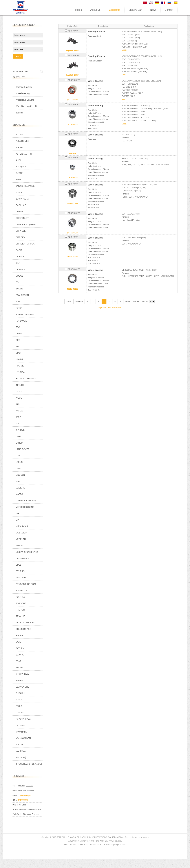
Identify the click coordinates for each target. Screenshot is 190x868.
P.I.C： (15, 805)
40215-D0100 (72, 289)
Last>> (136, 302)
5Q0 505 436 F (72, 75)
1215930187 (23, 800)
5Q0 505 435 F (72, 51)
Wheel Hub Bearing (25, 100)
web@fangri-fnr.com (28, 795)
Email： (16, 795)
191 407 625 (72, 124)
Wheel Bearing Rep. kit (26, 106)
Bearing (19, 113)
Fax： (15, 791)
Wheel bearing (95, 81)
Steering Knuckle (97, 32)
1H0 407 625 (72, 257)
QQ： (15, 800)
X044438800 (72, 100)
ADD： (15, 810)
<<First (69, 302)
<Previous (79, 302)
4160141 (72, 154)
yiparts (146, 837)
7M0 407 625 (72, 204)
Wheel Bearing (95, 105)
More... (125, 50)
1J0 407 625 (72, 178)
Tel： (15, 786)
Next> (127, 302)
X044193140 (72, 233)
